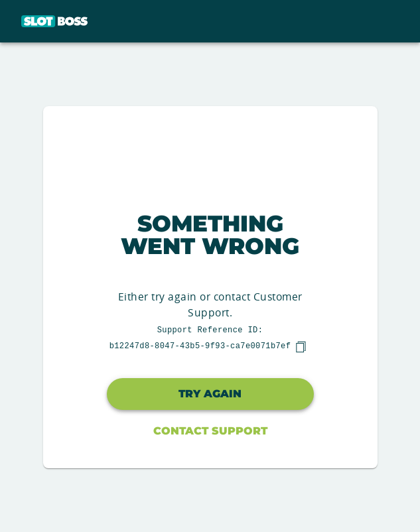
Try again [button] (210, 394)
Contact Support (210, 431)
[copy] (301, 347)
